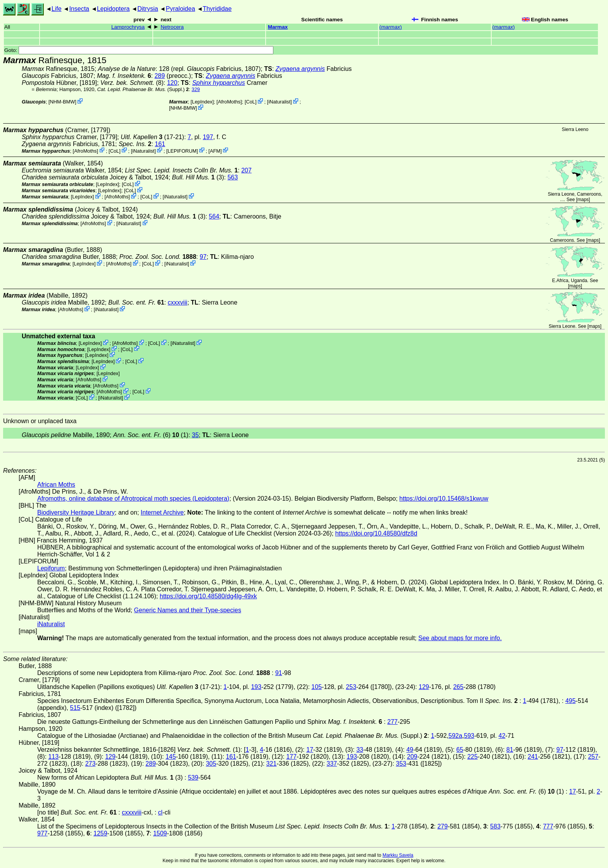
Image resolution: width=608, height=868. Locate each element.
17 (310, 750)
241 (533, 757)
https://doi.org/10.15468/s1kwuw (444, 499)
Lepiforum (51, 568)
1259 (100, 833)
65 (460, 750)
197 (208, 137)
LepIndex (202, 102)
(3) (198, 177)
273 (91, 764)
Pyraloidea (180, 9)
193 (256, 687)
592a (456, 736)
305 (211, 764)
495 (571, 701)
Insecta (79, 9)
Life (57, 9)
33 (360, 750)
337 (332, 764)
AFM (215, 151)
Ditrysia (148, 9)
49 (410, 750)
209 (412, 757)
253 (351, 687)
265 (459, 687)
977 (42, 833)
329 (196, 89)
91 (279, 673)
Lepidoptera (113, 9)
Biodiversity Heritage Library (76, 512)
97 (203, 257)
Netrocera (172, 27)
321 (272, 764)
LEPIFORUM (182, 151)
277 (393, 722)
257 (593, 757)
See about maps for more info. (460, 638)
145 (171, 757)
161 (160, 144)
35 (195, 435)
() (390, 27)
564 (214, 216)
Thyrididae (217, 9)
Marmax (278, 27)
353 (401, 764)
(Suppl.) (141, 89)
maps (583, 200)
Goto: (139, 50)
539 (193, 778)
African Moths (56, 485)
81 (510, 750)
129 (424, 687)
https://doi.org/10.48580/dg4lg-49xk (208, 596)
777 (548, 826)
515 (75, 708)
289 (160, 76)
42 (502, 736)
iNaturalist (279, 102)
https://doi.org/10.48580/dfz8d (376, 533)
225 (472, 757)
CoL (251, 102)
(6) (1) (151, 435)
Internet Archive (162, 512)
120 (172, 83)
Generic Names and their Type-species (188, 610)
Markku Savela (398, 855)
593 (469, 736)
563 (233, 177)
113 (53, 757)
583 (495, 826)
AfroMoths (229, 102)
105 (317, 687)
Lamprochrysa (128, 27)
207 (246, 170)
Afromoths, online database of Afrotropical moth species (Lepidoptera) (133, 499)
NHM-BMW (63, 102)
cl (161, 812)
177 (291, 757)
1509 (160, 833)
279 (443, 826)
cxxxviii (178, 302)
